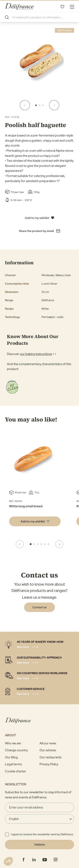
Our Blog (11, 757)
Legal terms (13, 764)
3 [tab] (38, 544)
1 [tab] (31, 544)
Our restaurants (50, 757)
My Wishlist (62, 7)
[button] (36, 105)
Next (59, 544)
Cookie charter (16, 771)
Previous (20, 544)
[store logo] (19, 6)
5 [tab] (45, 544)
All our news (48, 743)
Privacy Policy (49, 764)
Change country (16, 750)
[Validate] (39, 845)
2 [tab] (34, 544)
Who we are (13, 743)
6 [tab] (48, 544)
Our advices (48, 750)
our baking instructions (36, 354)
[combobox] (39, 17)
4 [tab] (41, 544)
